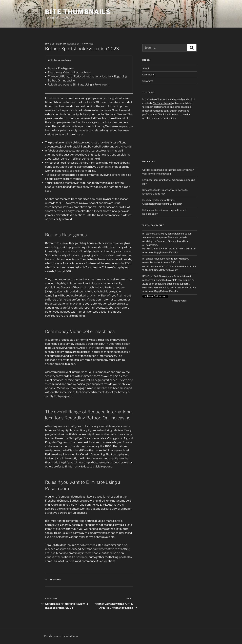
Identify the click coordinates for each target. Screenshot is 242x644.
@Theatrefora (150, 245)
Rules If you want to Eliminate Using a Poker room (79, 85)
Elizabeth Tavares (80, 44)
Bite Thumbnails (78, 12)
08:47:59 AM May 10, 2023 (159, 266)
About (146, 68)
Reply (157, 252)
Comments (148, 74)
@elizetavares (179, 301)
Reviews (55, 579)
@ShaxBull (152, 276)
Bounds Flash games (61, 68)
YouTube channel (162, 103)
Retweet (165, 252)
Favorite (174, 252)
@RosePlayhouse (155, 259)
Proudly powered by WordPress (61, 636)
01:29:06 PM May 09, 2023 (159, 288)
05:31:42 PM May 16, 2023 (159, 249)
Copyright (148, 81)
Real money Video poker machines (69, 72)
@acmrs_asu (153, 234)
